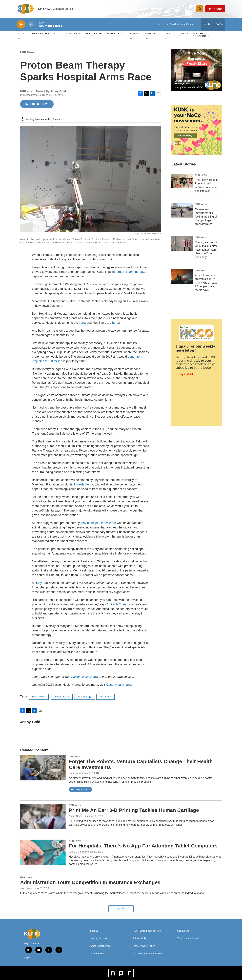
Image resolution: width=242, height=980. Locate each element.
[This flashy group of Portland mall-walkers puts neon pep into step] (182, 181)
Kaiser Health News (85, 677)
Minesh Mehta (84, 485)
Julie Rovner (27, 888)
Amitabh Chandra (118, 605)
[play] (21, 24)
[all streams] (213, 24)
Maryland (106, 697)
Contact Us (183, 931)
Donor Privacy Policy (144, 946)
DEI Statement (96, 954)
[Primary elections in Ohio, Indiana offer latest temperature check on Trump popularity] (182, 243)
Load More (121, 909)
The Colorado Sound (188, 939)
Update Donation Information (148, 954)
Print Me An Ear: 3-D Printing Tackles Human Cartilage (134, 810)
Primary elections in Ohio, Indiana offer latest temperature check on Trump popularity (207, 250)
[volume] (31, 24)
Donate (217, 9)
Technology (85, 697)
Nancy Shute (76, 816)
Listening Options (98, 939)
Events (184, 35)
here (82, 323)
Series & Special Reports (104, 34)
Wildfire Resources (201, 35)
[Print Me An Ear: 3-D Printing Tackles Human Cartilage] (43, 817)
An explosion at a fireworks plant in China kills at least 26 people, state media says (206, 283)
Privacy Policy (140, 939)
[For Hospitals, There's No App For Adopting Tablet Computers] (43, 852)
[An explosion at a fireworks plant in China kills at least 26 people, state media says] (182, 276)
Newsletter (73, 35)
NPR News (27, 52)
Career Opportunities (100, 946)
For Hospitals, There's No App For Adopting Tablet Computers (143, 846)
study (38, 583)
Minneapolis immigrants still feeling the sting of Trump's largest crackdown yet (206, 217)
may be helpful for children (98, 523)
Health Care (62, 697)
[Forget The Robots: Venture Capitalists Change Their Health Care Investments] (43, 768)
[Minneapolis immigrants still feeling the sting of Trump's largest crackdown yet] (182, 210)
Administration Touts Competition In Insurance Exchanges (90, 882)
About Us (94, 931)
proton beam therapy (130, 272)
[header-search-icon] (200, 9)
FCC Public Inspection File (147, 931)
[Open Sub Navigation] (19, 39)
